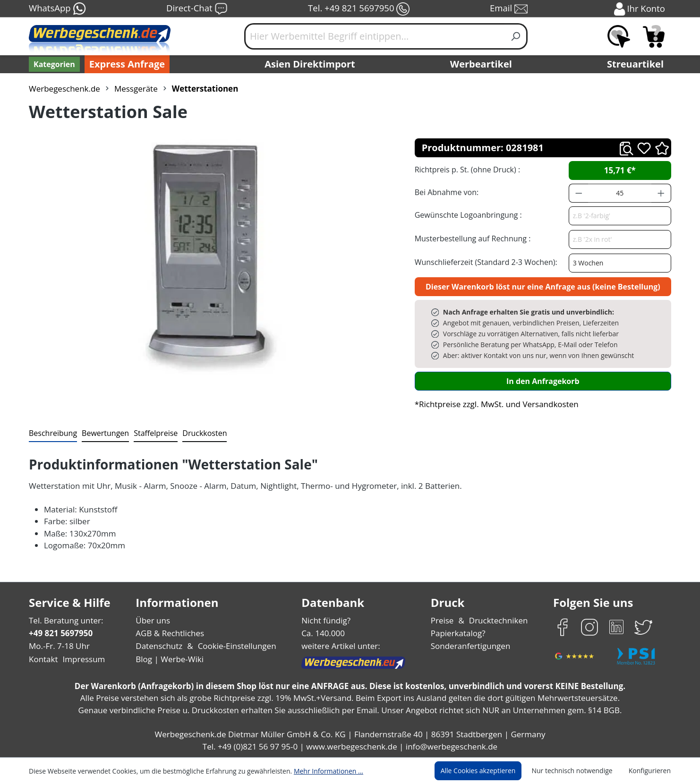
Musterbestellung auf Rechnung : (470, 238)
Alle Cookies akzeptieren (487, 771)
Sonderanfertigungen (470, 646)
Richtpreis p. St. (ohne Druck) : (466, 169)
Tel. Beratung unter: (64, 620)
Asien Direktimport (310, 64)
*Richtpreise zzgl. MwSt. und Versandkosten (494, 404)
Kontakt (43, 659)
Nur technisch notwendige (577, 771)
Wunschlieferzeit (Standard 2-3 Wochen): (484, 262)
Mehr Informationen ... (316, 771)
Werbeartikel (482, 64)
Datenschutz (159, 646)
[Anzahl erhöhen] (661, 193)
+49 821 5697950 (60, 633)
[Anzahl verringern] (579, 193)
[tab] (52, 434)
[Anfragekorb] (654, 36)
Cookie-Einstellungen (234, 646)
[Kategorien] (53, 64)
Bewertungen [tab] (102, 433)
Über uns (153, 620)
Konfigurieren (651, 771)
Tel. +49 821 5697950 (359, 9)
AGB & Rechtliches (171, 633)
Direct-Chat (197, 9)
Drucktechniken (497, 620)
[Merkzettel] (619, 36)
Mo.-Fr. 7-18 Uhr (58, 646)
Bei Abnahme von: (445, 192)
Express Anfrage (125, 64)
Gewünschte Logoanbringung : (466, 215)
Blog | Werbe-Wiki (168, 659)
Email (510, 9)
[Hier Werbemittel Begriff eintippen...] (375, 36)
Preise (444, 620)
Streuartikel (638, 64)
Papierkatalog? (459, 633)
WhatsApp (57, 9)
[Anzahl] (620, 193)
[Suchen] (516, 36)
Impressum (81, 659)
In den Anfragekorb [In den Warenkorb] (543, 381)
